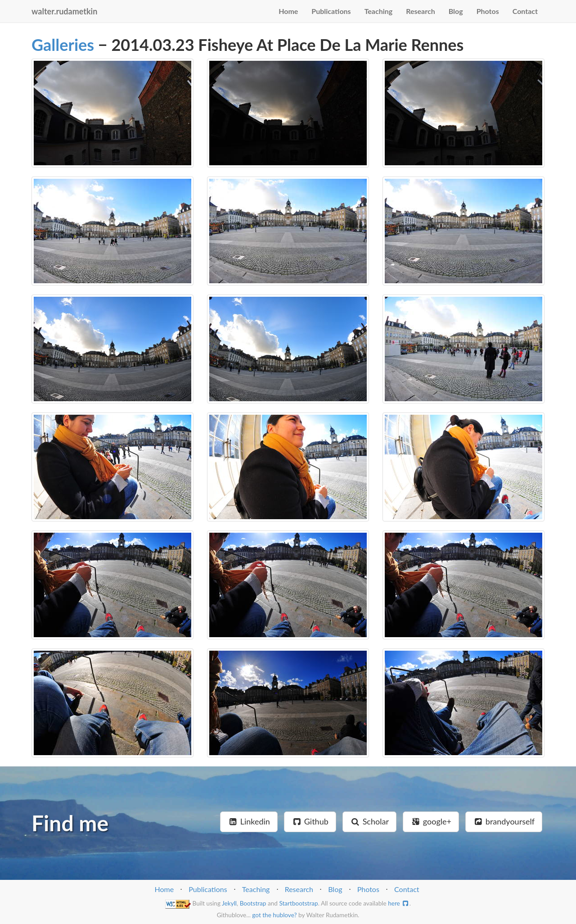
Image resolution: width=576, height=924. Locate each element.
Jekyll (229, 903)
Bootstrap (253, 903)
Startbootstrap (298, 903)
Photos (488, 11)
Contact (525, 11)
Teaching (379, 11)
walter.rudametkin (64, 11)
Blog (456, 11)
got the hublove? (274, 915)
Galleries (63, 45)
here (399, 903)
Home (288, 11)
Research (420, 11)
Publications (331, 11)
